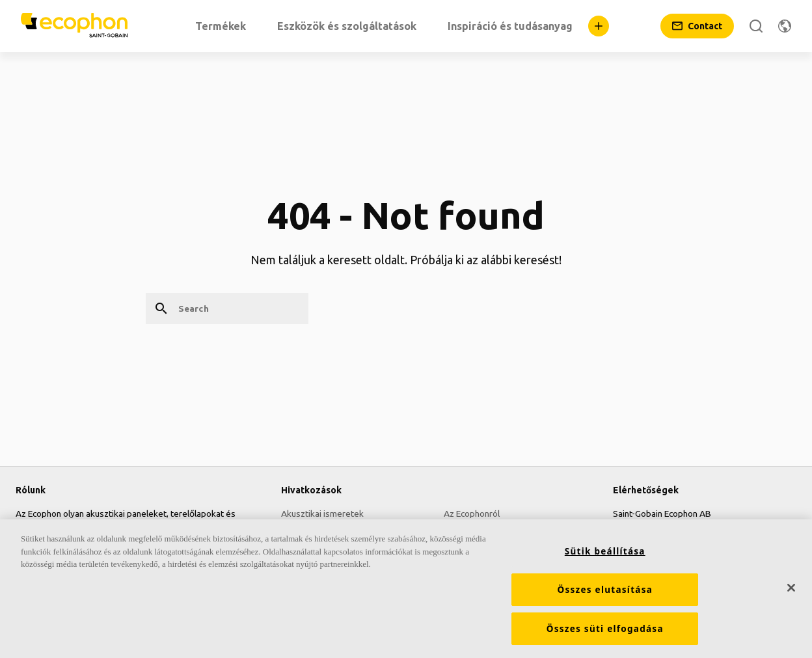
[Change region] (785, 26)
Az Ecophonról (472, 514)
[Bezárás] (791, 588)
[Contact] (697, 26)
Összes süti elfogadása (605, 630)
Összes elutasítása (605, 591)
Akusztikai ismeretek (322, 514)
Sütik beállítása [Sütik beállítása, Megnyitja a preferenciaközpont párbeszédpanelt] (605, 553)
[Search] (756, 26)
